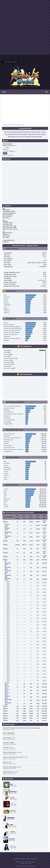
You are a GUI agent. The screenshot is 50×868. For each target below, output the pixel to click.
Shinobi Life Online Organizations (13, 329)
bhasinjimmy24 (42, 280)
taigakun (6, 309)
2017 (6, 711)
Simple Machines (32, 862)
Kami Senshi (7, 418)
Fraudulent (7, 311)
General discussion (9, 408)
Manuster (6, 303)
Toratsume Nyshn (9, 358)
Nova (5, 307)
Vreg (5, 351)
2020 (6, 560)
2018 (6, 709)
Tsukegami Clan (8, 452)
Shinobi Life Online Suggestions (12, 327)
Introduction (7, 336)
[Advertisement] (25, 14)
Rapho (6, 501)
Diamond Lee (7, 368)
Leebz (6, 366)
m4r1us (6, 301)
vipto (5, 493)
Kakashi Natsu (37, 728)
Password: (6, 149)
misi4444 (6, 475)
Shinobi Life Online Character (12, 333)
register (13, 146)
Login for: (6, 151)
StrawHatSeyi (8, 469)
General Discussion (9, 325)
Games (6, 323)
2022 (6, 553)
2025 (6, 541)
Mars (5, 295)
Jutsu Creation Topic (9, 420)
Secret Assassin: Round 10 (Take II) (14, 414)
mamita (14, 738)
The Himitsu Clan (9, 412)
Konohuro (7, 313)
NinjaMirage (7, 305)
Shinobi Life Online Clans (11, 335)
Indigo (6, 477)
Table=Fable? (8, 422)
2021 (6, 557)
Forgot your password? (8, 155)
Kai (5, 497)
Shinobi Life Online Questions (12, 338)
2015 (6, 716)
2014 (6, 718)
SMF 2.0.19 (19, 862)
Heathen (6, 444)
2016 (6, 714)
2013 (6, 721)
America (6, 355)
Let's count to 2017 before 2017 (12, 406)
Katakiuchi (7, 416)
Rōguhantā (7, 410)
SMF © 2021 (25, 862)
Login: (7, 147)
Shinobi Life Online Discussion (12, 331)
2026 (6, 522)
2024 (6, 545)
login (8, 146)
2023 (6, 549)
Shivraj (6, 299)
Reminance (7, 297)
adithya (6, 473)
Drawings (6, 340)
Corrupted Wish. (8, 424)
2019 (6, 706)
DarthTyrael (7, 364)
